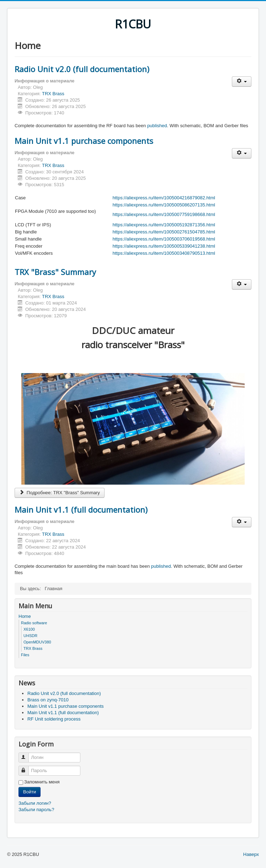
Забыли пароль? (36, 810)
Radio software (34, 623)
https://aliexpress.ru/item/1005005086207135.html (164, 205)
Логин (27, 754)
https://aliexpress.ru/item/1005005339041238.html (164, 246)
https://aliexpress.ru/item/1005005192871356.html (164, 225)
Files (25, 655)
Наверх (251, 854)
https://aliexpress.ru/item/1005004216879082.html (164, 198)
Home (25, 616)
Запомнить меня (42, 782)
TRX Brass (53, 94)
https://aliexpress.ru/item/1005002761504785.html (164, 232)
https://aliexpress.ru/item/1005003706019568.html (164, 239)
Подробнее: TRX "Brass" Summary (60, 493)
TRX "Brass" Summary (55, 272)
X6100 (29, 629)
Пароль (27, 768)
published (157, 126)
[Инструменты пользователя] (242, 82)
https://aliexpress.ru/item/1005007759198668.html (164, 214)
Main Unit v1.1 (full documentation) (81, 510)
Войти (30, 792)
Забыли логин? (35, 803)
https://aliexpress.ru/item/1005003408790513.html (164, 253)
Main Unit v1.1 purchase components (84, 141)
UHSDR (30, 636)
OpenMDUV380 (37, 642)
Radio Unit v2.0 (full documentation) (82, 69)
